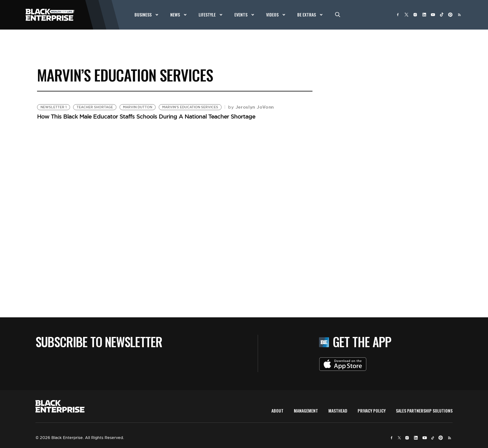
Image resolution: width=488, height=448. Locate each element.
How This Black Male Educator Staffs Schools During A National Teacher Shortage (146, 116)
